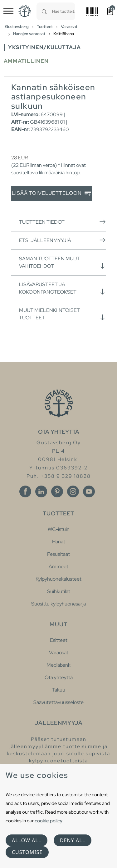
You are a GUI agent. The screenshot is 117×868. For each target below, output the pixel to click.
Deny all (73, 840)
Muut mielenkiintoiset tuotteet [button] (62, 314)
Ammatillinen (26, 61)
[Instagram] (73, 491)
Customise (27, 852)
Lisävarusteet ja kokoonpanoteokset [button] (62, 288)
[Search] (44, 11)
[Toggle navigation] (8, 11)
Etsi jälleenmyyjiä (62, 240)
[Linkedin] (41, 491)
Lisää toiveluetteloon (51, 193)
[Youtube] (89, 491)
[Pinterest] (57, 491)
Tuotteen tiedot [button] (62, 222)
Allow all (27, 840)
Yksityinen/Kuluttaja (44, 47)
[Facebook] (25, 491)
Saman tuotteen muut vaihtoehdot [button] (62, 262)
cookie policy (49, 821)
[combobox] (64, 11)
